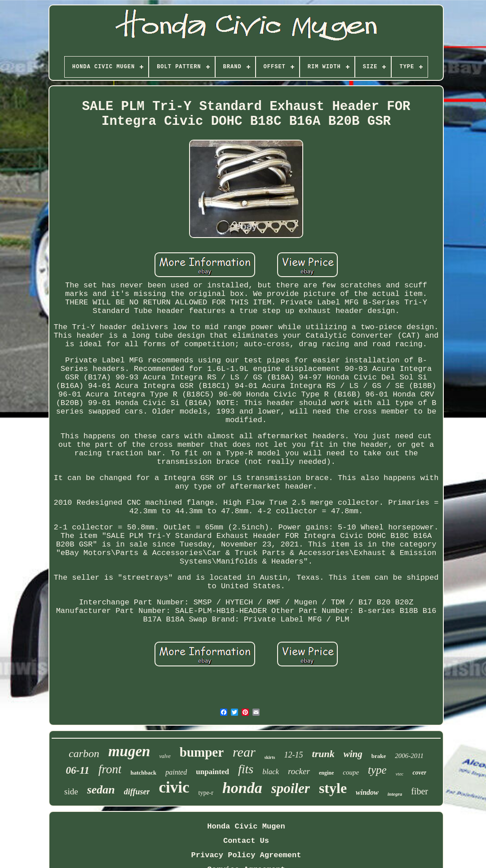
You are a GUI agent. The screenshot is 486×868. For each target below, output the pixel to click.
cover (419, 773)
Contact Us (246, 841)
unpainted (212, 772)
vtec (400, 774)
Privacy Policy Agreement (246, 855)
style (333, 788)
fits (246, 769)
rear (244, 752)
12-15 (294, 755)
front (110, 769)
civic (174, 787)
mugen (129, 751)
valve (165, 756)
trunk (323, 754)
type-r (206, 793)
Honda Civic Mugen (246, 826)
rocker (299, 771)
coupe (351, 772)
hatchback (143, 773)
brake (379, 756)
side (71, 791)
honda (242, 788)
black (271, 772)
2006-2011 (409, 756)
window (367, 792)
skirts (270, 757)
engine (326, 773)
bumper (202, 752)
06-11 (78, 770)
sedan (101, 790)
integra (395, 794)
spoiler (291, 788)
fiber (420, 791)
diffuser (137, 792)
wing (353, 754)
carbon (84, 753)
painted (176, 772)
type (377, 770)
